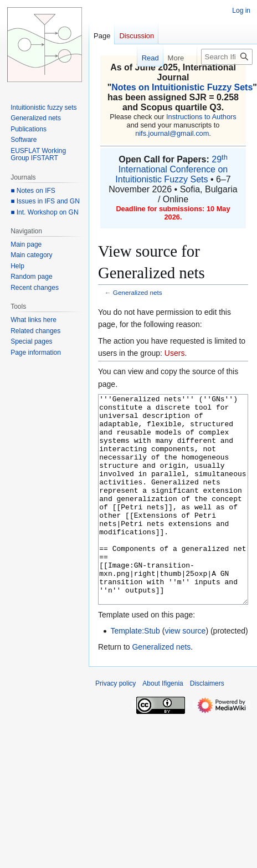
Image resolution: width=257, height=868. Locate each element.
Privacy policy (115, 725)
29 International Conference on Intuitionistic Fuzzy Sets (171, 169)
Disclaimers (207, 725)
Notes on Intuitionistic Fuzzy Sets (182, 87)
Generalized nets (138, 292)
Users (175, 353)
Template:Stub (135, 672)
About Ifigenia (163, 725)
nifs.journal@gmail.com (172, 133)
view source (185, 672)
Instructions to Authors (201, 117)
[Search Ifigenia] (227, 57)
